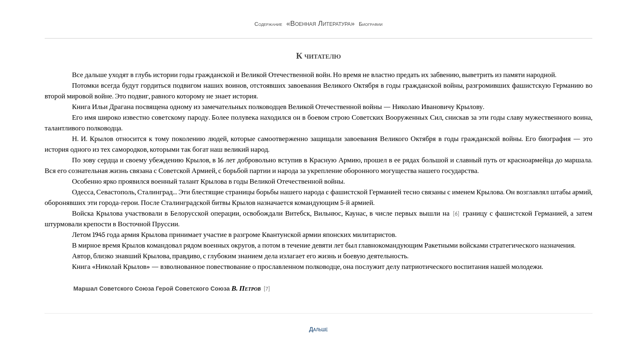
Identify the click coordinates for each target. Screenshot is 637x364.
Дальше (319, 329)
